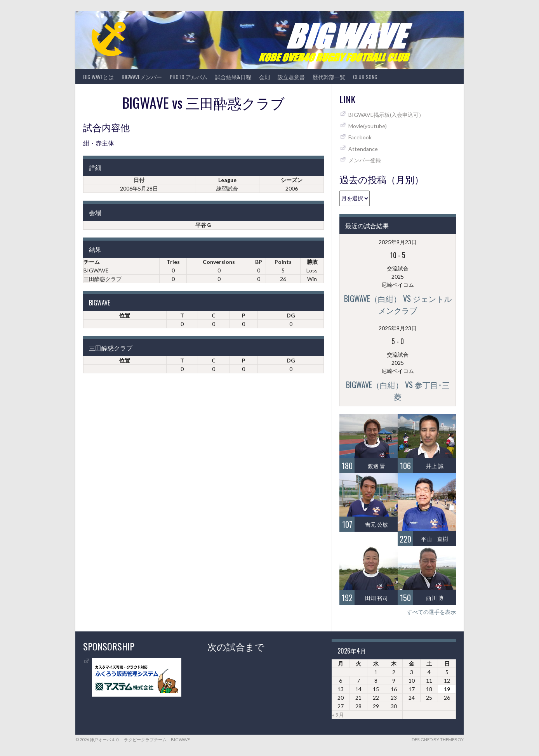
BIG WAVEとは (98, 77)
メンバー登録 (365, 160)
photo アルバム (189, 77)
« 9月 (338, 715)
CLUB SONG (365, 77)
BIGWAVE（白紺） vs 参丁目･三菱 (398, 390)
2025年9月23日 (398, 242)
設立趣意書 (291, 77)
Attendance (363, 149)
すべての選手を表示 (431, 612)
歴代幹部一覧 (329, 77)
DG (291, 315)
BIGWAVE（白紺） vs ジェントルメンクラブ (398, 304)
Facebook (360, 137)
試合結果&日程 (233, 77)
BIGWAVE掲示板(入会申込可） (386, 115)
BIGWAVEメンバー (142, 77)
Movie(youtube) (368, 126)
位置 (125, 315)
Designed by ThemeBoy (438, 740)
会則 (264, 77)
